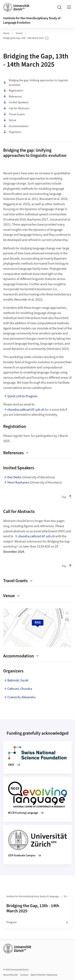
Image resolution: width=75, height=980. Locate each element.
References (12, 97)
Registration (13, 91)
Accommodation (16, 126)
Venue (10, 120)
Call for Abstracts (16, 108)
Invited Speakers (16, 102)
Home (6, 33)
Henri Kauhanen (18, 482)
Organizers (12, 132)
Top (67, 497)
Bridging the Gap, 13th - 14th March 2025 (26, 38)
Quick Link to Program (22, 396)
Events (19, 33)
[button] (67, 613)
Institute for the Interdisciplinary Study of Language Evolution (35, 896)
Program (37, 922)
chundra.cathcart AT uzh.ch (26, 410)
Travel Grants (14, 114)
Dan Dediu (15, 477)
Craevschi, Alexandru (21, 697)
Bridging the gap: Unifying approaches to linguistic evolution (36, 83)
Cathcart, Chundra (20, 689)
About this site (10, 975)
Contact (24, 975)
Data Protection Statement (44, 975)
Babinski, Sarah (18, 680)
